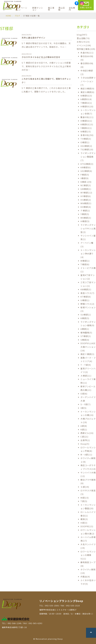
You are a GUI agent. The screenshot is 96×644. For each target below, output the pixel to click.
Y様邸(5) (85, 214)
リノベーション (22, 9)
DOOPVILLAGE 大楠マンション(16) (88, 347)
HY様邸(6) (86, 196)
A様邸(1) (85, 329)
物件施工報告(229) (86, 49)
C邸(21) (84, 437)
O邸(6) (84, 394)
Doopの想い (8, 9)
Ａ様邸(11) (86, 376)
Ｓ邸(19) (85, 487)
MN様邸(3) (86, 203)
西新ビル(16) (87, 433)
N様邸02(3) (86, 96)
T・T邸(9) (86, 365)
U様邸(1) (85, 300)
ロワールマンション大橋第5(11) (88, 555)
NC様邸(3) (86, 185)
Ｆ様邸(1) (85, 211)
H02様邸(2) (86, 146)
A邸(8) (84, 426)
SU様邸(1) (86, 315)
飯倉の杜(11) (87, 117)
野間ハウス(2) (87, 304)
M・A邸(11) (86, 455)
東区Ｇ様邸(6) (87, 92)
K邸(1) (84, 429)
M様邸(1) (85, 261)
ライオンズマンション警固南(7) (88, 157)
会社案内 (72, 9)
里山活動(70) (83, 38)
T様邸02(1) (86, 103)
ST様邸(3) (86, 336)
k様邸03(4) (86, 99)
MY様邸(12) (86, 193)
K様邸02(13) (87, 124)
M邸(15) (85, 498)
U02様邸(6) (86, 171)
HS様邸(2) (86, 200)
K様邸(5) (85, 318)
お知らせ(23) (83, 42)
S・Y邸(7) (85, 404)
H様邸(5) (85, 221)
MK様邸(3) (86, 218)
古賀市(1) (85, 440)
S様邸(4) (85, 340)
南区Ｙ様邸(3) (87, 354)
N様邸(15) (86, 131)
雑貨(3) (84, 519)
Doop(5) (85, 444)
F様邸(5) (85, 175)
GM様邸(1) (86, 189)
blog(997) (82, 35)
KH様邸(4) (86, 207)
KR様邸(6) (86, 167)
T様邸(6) (85, 264)
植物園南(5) (86, 333)
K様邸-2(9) (86, 182)
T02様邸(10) (87, 149)
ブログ (17, 16)
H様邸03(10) (87, 106)
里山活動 (62, 9)
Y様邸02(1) (86, 128)
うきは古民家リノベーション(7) (88, 81)
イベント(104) (84, 45)
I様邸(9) (85, 178)
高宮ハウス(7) (87, 293)
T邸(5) (84, 501)
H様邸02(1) (86, 121)
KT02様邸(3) (87, 164)
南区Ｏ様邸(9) (87, 88)
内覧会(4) (85, 577)
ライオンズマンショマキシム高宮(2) (88, 228)
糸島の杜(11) (87, 53)
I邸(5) (83, 408)
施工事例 (51, 9)
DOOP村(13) (87, 526)
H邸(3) (84, 523)
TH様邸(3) (86, 139)
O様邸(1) (85, 142)
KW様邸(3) (86, 289)
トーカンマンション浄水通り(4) (88, 254)
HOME (9, 16)
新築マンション (38, 9)
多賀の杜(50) (87, 135)
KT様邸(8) (86, 297)
